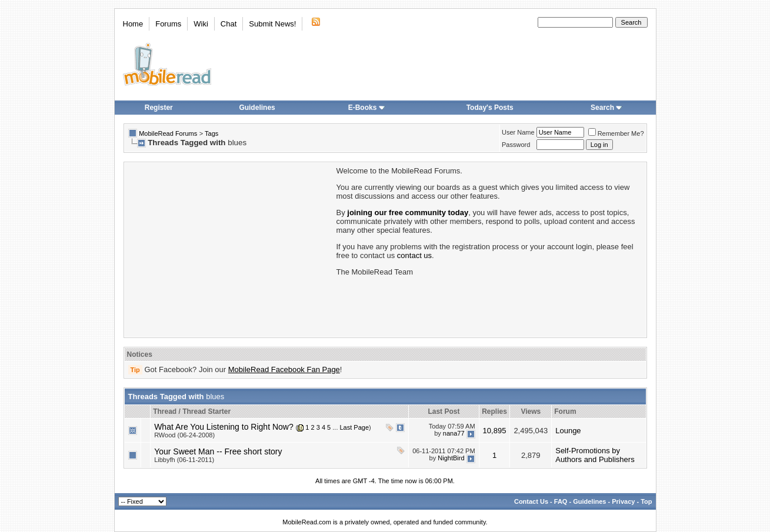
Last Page (355, 427)
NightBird (451, 458)
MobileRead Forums (168, 133)
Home (133, 24)
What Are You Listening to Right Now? (224, 427)
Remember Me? (616, 133)
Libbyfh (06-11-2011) (184, 460)
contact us (414, 255)
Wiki (201, 24)
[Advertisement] (229, 249)
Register (159, 108)
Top (646, 501)
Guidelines (257, 108)
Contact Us (531, 501)
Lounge (568, 431)
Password (516, 145)
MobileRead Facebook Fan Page (284, 369)
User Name (518, 132)
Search (606, 108)
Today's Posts (490, 108)
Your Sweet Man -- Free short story (218, 451)
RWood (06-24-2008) (184, 435)
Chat (229, 24)
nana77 (454, 433)
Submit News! (272, 24)
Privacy (623, 501)
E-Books (367, 108)
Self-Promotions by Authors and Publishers (595, 455)
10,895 (495, 431)
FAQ (561, 501)
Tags (211, 133)
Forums (168, 24)
